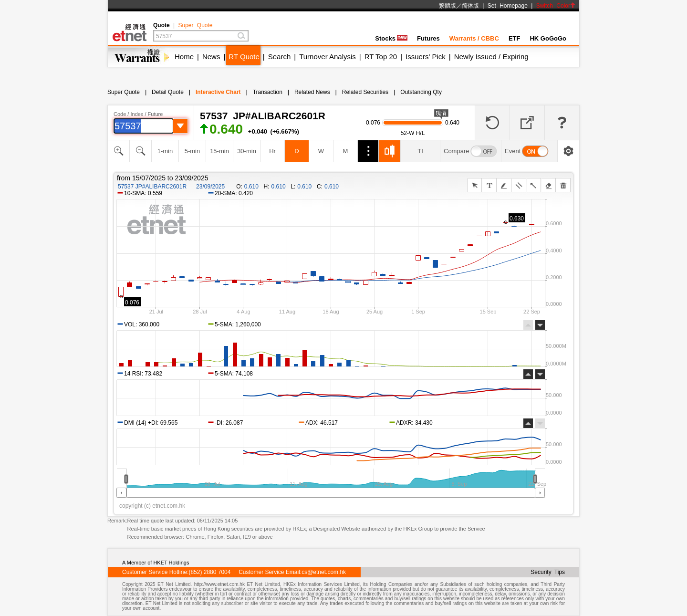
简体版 (470, 6)
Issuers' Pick (426, 57)
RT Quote (244, 57)
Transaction (268, 92)
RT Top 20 (381, 57)
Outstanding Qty (421, 92)
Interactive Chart (218, 92)
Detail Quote (168, 92)
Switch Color (556, 6)
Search (280, 57)
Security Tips (548, 572)
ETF (515, 38)
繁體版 (448, 6)
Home (184, 57)
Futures (428, 38)
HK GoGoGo (548, 38)
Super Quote (195, 25)
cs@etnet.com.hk (324, 572)
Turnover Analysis (328, 57)
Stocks (391, 38)
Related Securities (365, 92)
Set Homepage (508, 6)
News (211, 57)
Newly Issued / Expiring (491, 57)
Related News (312, 92)
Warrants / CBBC (474, 38)
